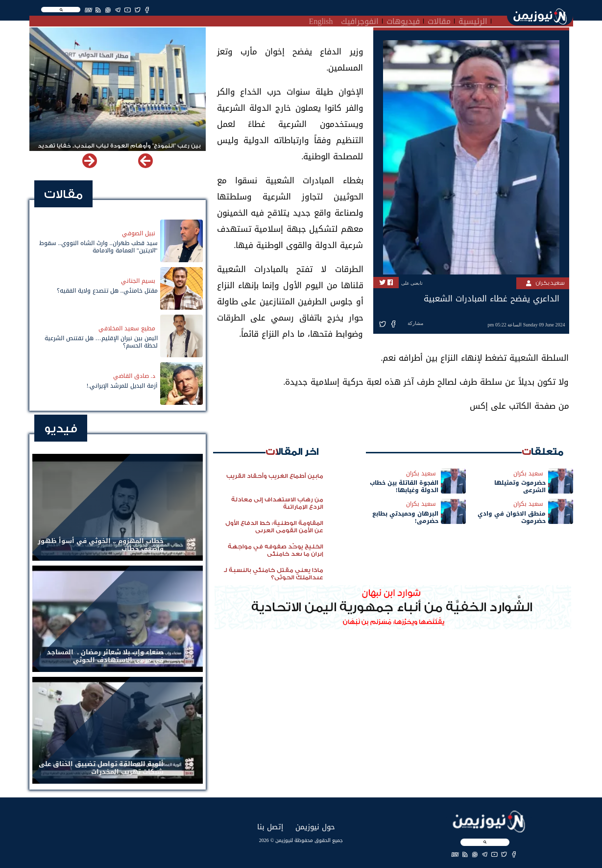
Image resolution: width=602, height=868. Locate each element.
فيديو (61, 429)
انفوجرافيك (360, 20)
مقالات (439, 20)
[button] (90, 161)
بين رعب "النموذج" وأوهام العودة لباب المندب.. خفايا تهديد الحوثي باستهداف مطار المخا (119, 150)
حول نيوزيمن (315, 827)
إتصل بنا (270, 827)
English (321, 20)
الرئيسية (473, 20)
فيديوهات (403, 20)
